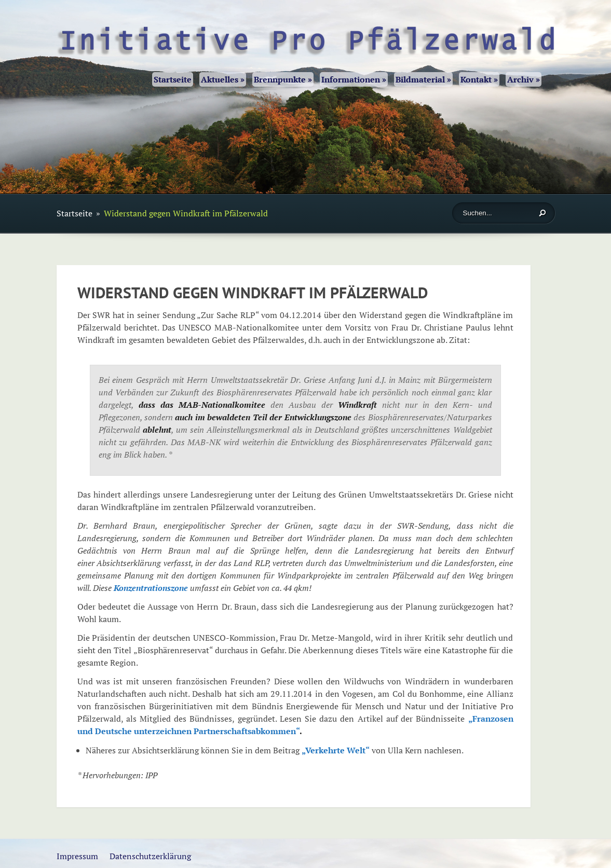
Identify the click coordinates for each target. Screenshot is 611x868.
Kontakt (479, 79)
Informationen (354, 79)
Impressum (77, 856)
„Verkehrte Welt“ (336, 750)
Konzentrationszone (151, 588)
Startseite (173, 79)
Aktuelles (223, 79)
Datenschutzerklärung (150, 856)
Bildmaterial (423, 79)
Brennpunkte (283, 79)
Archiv (524, 79)
